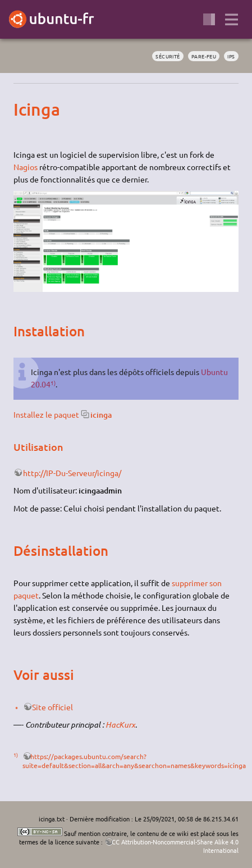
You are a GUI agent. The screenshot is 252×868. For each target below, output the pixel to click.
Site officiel (52, 707)
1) (53, 383)
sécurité (168, 56)
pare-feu (204, 56)
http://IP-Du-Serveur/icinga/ (72, 473)
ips (231, 56)
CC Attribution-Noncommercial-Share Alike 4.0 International (175, 846)
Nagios (26, 167)
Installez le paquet (46, 414)
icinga (101, 415)
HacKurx (120, 725)
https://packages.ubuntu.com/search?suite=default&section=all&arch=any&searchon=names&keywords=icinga (134, 761)
